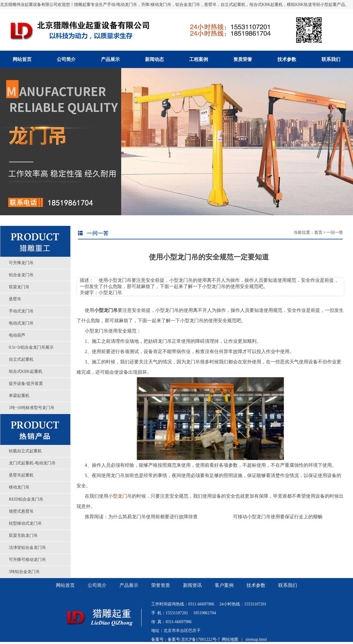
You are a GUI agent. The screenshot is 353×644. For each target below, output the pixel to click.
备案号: (174, 639)
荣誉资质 (161, 585)
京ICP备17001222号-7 (200, 639)
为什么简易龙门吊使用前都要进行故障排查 (153, 517)
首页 (318, 232)
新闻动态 (154, 59)
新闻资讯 (192, 585)
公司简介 (66, 59)
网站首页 (22, 59)
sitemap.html (256, 639)
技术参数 (287, 59)
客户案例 (224, 585)
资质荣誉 (243, 59)
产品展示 (110, 59)
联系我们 (331, 59)
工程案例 (199, 59)
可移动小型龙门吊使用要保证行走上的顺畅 (278, 517)
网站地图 (230, 639)
